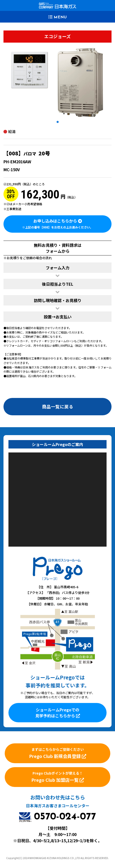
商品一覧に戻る (58, 406)
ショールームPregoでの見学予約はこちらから (58, 713)
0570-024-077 (65, 817)
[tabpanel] (57, 83)
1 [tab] (58, 122)
